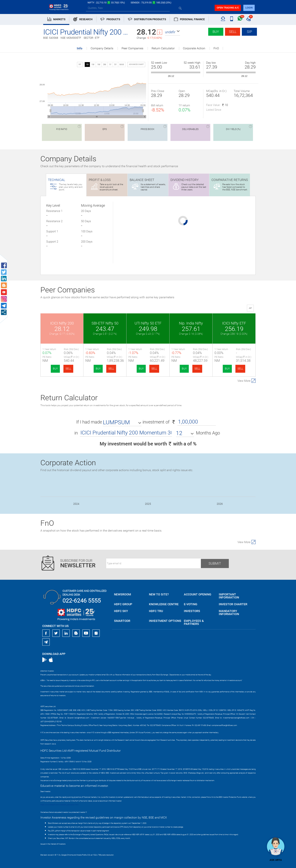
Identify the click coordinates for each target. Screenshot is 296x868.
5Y (115, 65)
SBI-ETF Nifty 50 (105, 323)
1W (93, 65)
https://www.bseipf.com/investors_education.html (59, 805)
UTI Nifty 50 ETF (148, 323)
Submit (215, 563)
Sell (233, 32)
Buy (216, 32)
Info (80, 48)
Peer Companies (132, 48)
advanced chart (136, 64)
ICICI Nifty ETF (234, 323)
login (249, 8)
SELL (68, 369)
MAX (122, 65)
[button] (173, 32)
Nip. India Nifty (191, 323)
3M (105, 65)
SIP (249, 32)
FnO (216, 48)
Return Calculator (163, 48)
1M (99, 65)
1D (87, 65)
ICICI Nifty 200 (62, 323)
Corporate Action (194, 48)
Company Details (102, 48)
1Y (110, 65)
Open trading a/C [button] (228, 8)
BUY (55, 369)
